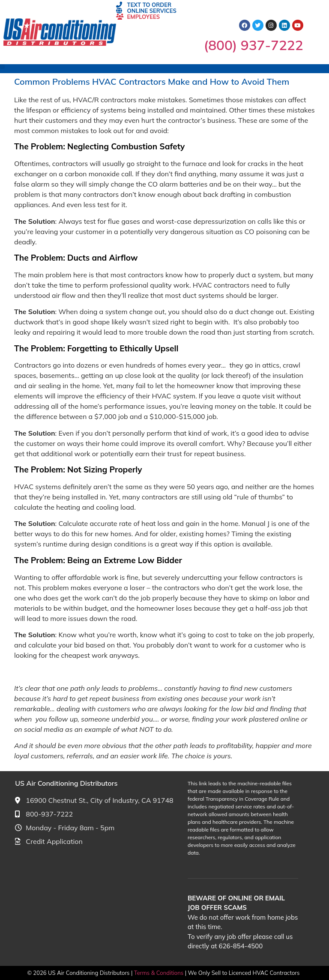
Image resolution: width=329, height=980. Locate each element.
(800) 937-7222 (254, 45)
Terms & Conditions (160, 973)
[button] (2, 67)
